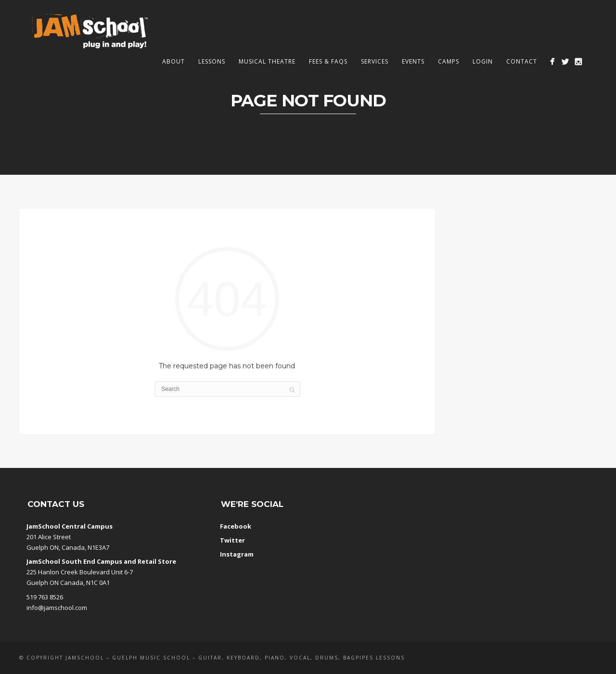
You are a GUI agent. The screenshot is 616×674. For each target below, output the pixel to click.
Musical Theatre (267, 61)
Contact (522, 61)
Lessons (212, 61)
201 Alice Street (49, 537)
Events (413, 61)
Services (375, 61)
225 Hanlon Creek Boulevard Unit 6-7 (80, 572)
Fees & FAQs (328, 61)
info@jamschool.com (57, 608)
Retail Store (157, 561)
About (173, 61)
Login (483, 61)
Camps (449, 61)
